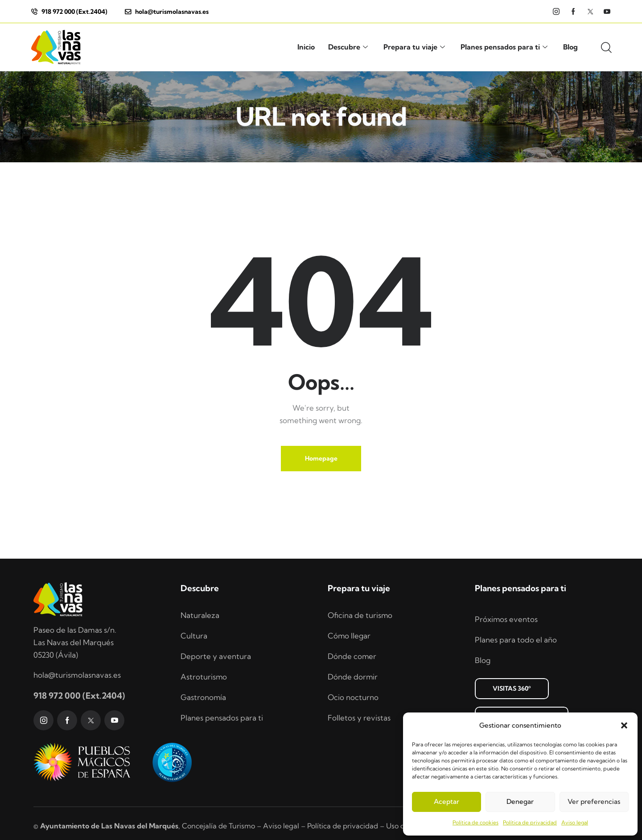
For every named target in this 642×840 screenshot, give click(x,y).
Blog (570, 47)
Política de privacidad (530, 822)
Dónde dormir (353, 677)
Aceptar (447, 801)
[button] (624, 725)
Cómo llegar (349, 636)
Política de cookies (475, 822)
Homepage (321, 458)
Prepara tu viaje (415, 47)
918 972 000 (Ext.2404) (79, 696)
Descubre (349, 47)
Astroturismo (204, 677)
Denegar (520, 801)
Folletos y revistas (359, 718)
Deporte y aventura (216, 656)
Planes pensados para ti (505, 47)
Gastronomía (204, 697)
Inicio (306, 47)
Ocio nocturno (353, 697)
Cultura (194, 636)
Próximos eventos (506, 619)
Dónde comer (352, 656)
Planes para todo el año (516, 640)
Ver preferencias (594, 801)
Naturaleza (200, 615)
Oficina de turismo (360, 615)
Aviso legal (575, 822)
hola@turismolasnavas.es (77, 675)
